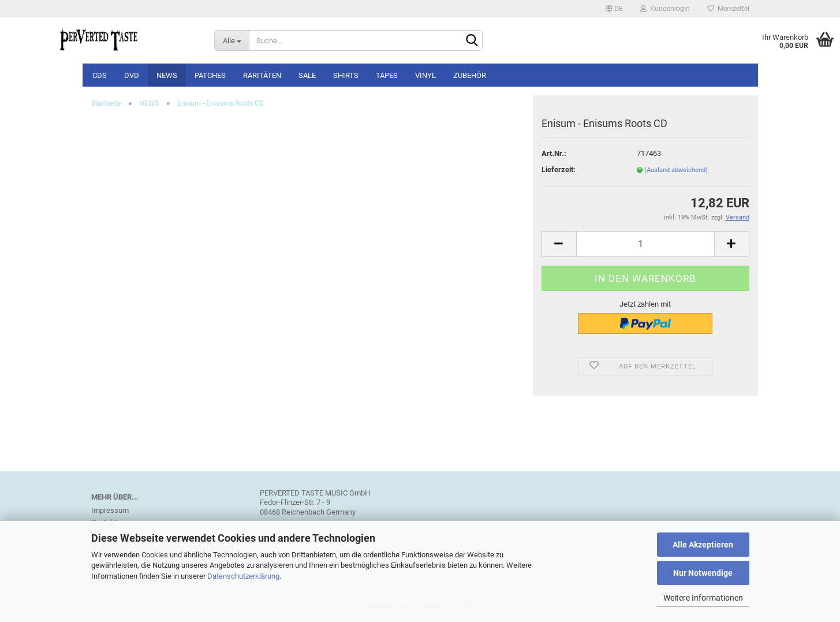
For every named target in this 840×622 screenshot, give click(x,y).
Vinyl (425, 75)
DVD (132, 75)
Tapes (387, 75)
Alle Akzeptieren (703, 545)
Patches (210, 75)
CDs (100, 75)
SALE (307, 75)
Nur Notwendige (703, 573)
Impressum (110, 510)
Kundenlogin (665, 9)
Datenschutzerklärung (243, 576)
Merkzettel (728, 9)
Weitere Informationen (703, 598)
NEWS (167, 75)
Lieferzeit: (559, 170)
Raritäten (262, 75)
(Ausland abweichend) (676, 170)
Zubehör (470, 75)
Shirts (346, 75)
